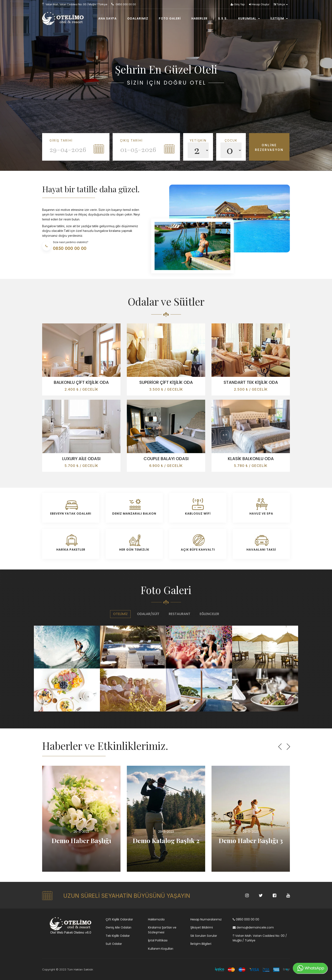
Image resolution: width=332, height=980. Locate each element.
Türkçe (281, 4)
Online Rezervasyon (269, 147)
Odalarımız (138, 18)
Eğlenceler (209, 614)
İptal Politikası (158, 940)
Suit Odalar (114, 944)
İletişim (279, 18)
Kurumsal (249, 18)
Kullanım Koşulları (161, 949)
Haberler (199, 18)
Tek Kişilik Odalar (118, 936)
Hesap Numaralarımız (206, 919)
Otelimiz (120, 614)
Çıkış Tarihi (131, 140)
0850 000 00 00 (246, 919)
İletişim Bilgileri (201, 944)
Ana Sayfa (107, 18)
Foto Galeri (170, 18)
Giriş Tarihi (61, 140)
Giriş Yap (238, 4)
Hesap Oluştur (259, 4)
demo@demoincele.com (253, 927)
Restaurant (180, 614)
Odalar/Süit (148, 614)
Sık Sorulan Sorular (204, 936)
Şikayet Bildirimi (202, 927)
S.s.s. (223, 18)
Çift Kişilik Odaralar (119, 919)
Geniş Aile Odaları (118, 927)
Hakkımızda (156, 919)
